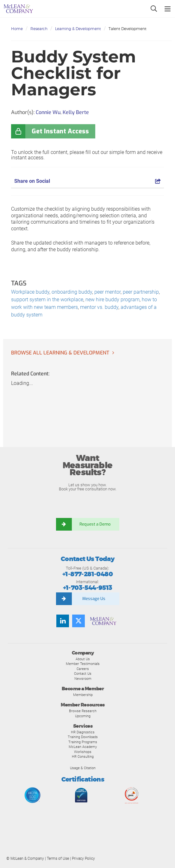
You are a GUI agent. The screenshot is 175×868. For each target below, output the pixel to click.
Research (39, 29)
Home (17, 29)
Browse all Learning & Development (60, 353)
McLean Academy (83, 747)
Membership (83, 695)
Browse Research (83, 711)
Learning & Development (78, 29)
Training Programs (83, 742)
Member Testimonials (83, 664)
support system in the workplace (47, 300)
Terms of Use (58, 858)
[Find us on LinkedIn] (63, 621)
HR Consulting (83, 756)
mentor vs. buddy (99, 307)
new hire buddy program (113, 300)
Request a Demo (96, 524)
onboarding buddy (72, 292)
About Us (83, 659)
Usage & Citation (83, 768)
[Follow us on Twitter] (78, 621)
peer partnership (141, 292)
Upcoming (83, 716)
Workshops (83, 752)
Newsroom (83, 679)
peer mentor (107, 292)
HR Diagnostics (83, 732)
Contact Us (83, 673)
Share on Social (87, 181)
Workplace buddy (30, 292)
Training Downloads (83, 737)
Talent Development (128, 29)
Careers (83, 669)
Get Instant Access (60, 131)
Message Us (94, 599)
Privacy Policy (83, 858)
